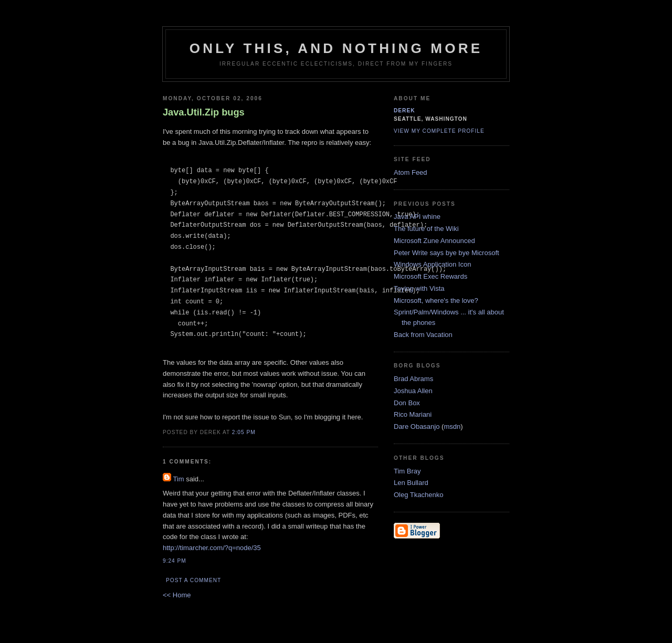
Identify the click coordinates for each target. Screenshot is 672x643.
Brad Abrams (413, 379)
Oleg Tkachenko (418, 495)
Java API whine (417, 217)
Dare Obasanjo (417, 426)
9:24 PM (175, 561)
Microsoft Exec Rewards (430, 276)
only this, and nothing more (336, 48)
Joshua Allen (413, 391)
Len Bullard (411, 483)
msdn (452, 426)
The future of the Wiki (426, 229)
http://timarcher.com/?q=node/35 (212, 548)
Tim (178, 479)
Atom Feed (411, 172)
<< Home (177, 595)
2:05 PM (244, 432)
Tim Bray (407, 471)
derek (405, 110)
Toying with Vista (419, 288)
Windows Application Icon (432, 264)
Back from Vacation (423, 335)
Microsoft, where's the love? (436, 301)
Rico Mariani (413, 414)
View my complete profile (439, 131)
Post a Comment (193, 580)
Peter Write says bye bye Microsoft (447, 253)
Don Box (407, 403)
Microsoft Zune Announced (434, 241)
